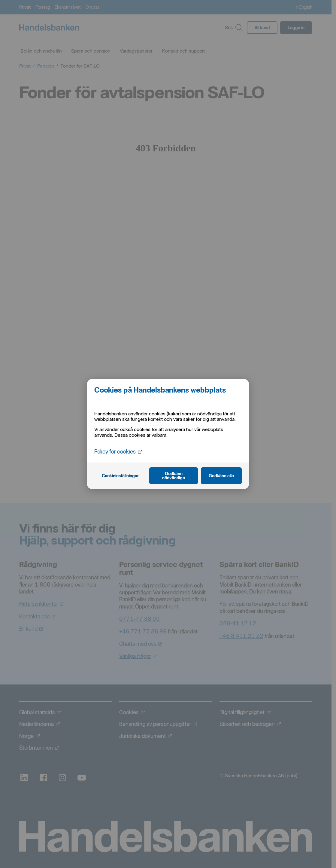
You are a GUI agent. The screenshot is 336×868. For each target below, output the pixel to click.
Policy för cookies (118, 451)
